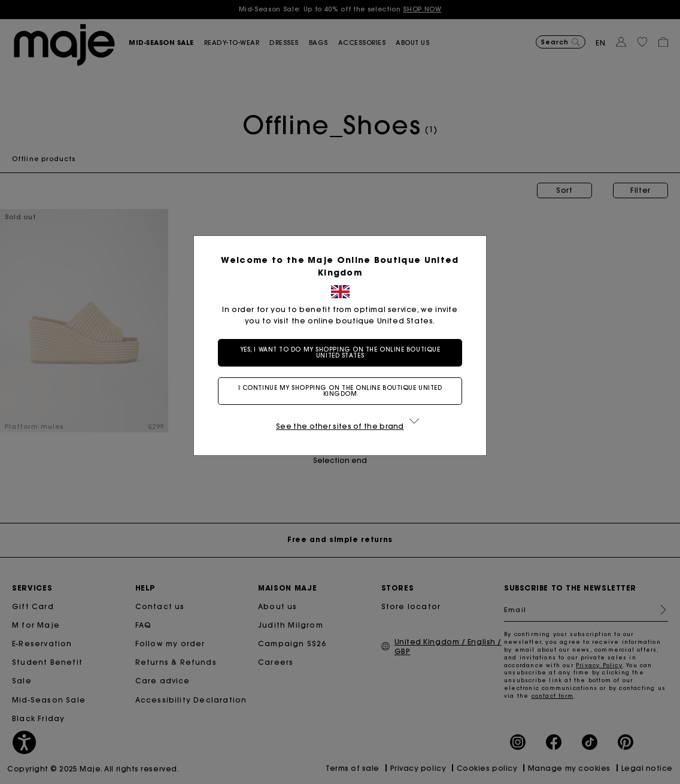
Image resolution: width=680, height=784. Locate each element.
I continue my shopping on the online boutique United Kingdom (340, 391)
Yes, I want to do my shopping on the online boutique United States (340, 352)
